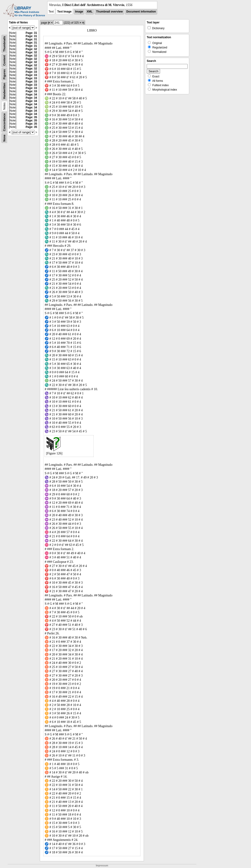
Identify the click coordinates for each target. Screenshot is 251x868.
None (4, 138)
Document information (141, 12)
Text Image (64, 12)
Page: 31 (31, 33)
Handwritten (4, 91)
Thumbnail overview (109, 12)
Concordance (4, 122)
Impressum (102, 866)
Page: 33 (31, 72)
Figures (4, 74)
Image (79, 12)
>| (83, 23)
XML (90, 12)
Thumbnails (4, 44)
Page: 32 (31, 49)
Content (4, 60)
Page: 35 (31, 117)
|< (49, 23)
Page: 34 (31, 95)
